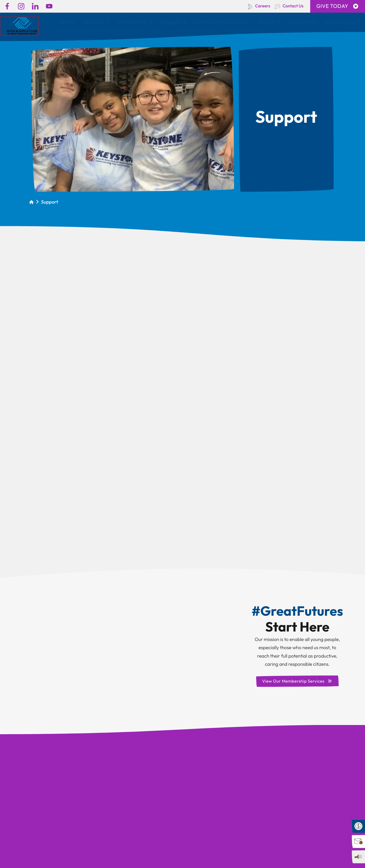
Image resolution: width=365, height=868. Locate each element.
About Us (93, 22)
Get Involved (340, 22)
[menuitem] (67, 22)
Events (268, 22)
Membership (132, 22)
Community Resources (220, 22)
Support (170, 22)
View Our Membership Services (297, 681)
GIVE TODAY (338, 6)
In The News (303, 22)
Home (67, 22)
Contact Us (293, 6)
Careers (263, 6)
